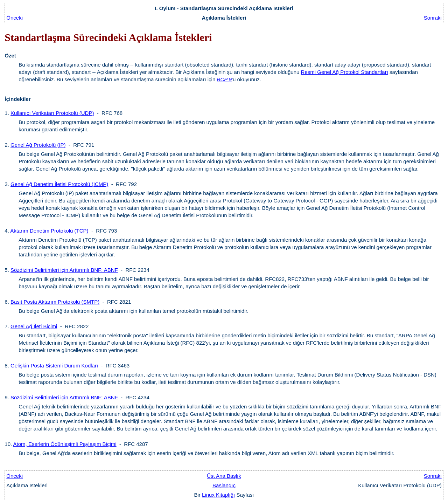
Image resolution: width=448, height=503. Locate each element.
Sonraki (433, 18)
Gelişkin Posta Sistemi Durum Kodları (54, 366)
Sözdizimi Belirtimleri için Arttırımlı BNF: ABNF (64, 270)
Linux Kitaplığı (218, 495)
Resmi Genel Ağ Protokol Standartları (345, 72)
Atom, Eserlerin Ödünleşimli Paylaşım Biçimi (65, 444)
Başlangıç (224, 485)
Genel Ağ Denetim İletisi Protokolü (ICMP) (59, 184)
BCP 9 (224, 79)
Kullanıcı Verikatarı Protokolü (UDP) (52, 113)
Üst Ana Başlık (224, 476)
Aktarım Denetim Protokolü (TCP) (49, 231)
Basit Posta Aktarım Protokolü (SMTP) (55, 302)
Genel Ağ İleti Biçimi (34, 326)
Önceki (15, 18)
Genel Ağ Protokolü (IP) (38, 145)
